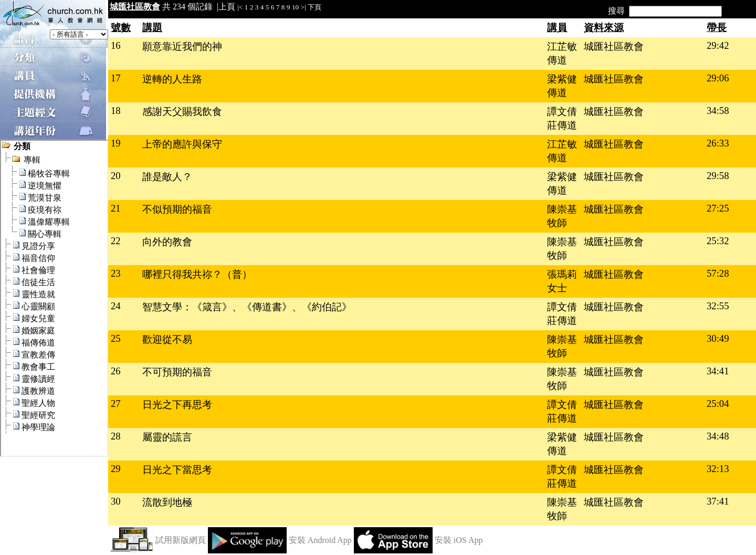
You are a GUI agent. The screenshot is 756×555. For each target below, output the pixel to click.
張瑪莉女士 (562, 281)
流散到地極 (167, 502)
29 (116, 469)
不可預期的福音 (177, 372)
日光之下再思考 (177, 405)
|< (240, 7)
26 (116, 371)
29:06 (718, 78)
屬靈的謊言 (167, 437)
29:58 (718, 176)
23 (116, 273)
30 (116, 501)
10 (295, 7)
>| (303, 7)
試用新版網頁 (181, 540)
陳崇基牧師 (562, 216)
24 (116, 306)
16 (116, 45)
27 (116, 404)
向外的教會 (167, 242)
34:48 (718, 436)
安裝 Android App (320, 540)
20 (116, 176)
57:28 (718, 273)
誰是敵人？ (167, 177)
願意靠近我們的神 (182, 46)
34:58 (718, 111)
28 (116, 436)
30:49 (718, 338)
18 (116, 111)
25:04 (718, 404)
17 (116, 78)
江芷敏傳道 (562, 53)
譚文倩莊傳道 (562, 118)
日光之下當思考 (177, 470)
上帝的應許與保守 (182, 144)
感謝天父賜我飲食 (182, 112)
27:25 (718, 208)
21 (116, 208)
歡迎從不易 (167, 339)
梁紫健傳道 (562, 86)
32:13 (718, 469)
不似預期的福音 (177, 209)
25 (116, 338)
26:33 (718, 143)
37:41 (718, 501)
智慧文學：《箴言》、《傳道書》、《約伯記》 (247, 307)
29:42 (718, 45)
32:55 (718, 306)
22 (116, 241)
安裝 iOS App (459, 540)
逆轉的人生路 (172, 79)
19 (116, 143)
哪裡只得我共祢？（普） (197, 274)
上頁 (227, 7)
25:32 (718, 241)
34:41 (718, 371)
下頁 (314, 7)
